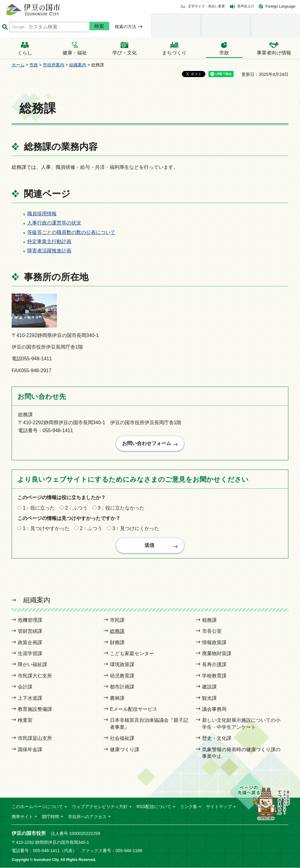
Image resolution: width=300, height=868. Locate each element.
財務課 (117, 643)
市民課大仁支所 (35, 676)
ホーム (18, 65)
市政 (34, 65)
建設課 (209, 687)
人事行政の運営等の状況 (54, 223)
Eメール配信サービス (134, 709)
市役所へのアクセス (87, 817)
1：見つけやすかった (46, 529)
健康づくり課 (125, 750)
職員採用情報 (42, 214)
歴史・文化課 (217, 738)
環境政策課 (122, 665)
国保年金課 (30, 750)
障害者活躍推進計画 (49, 251)
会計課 (25, 687)
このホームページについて (37, 807)
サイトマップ (219, 807)
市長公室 (212, 632)
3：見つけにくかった (136, 529)
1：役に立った (39, 508)
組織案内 (78, 65)
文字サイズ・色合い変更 (206, 6)
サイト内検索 (5, 27)
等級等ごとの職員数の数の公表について (71, 232)
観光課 (209, 698)
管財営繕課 (30, 632)
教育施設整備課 (35, 709)
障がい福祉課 (32, 665)
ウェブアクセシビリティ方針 (100, 807)
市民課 (117, 620)
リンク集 (189, 807)
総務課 (117, 632)
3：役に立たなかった (121, 508)
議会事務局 (214, 709)
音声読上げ (246, 6)
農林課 (117, 698)
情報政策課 (214, 643)
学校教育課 (214, 676)
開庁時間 (51, 817)
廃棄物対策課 (217, 654)
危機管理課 (30, 620)
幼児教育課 (122, 676)
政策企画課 (30, 643)
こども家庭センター (132, 654)
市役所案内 (54, 65)
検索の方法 (126, 27)
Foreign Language (281, 6)
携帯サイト (22, 817)
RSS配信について (154, 807)
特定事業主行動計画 (49, 241)
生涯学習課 (30, 654)
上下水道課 (30, 698)
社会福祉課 (122, 738)
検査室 (25, 721)
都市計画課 (122, 687)
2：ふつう (76, 508)
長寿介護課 (214, 665)
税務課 (209, 620)
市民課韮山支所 (35, 738)
